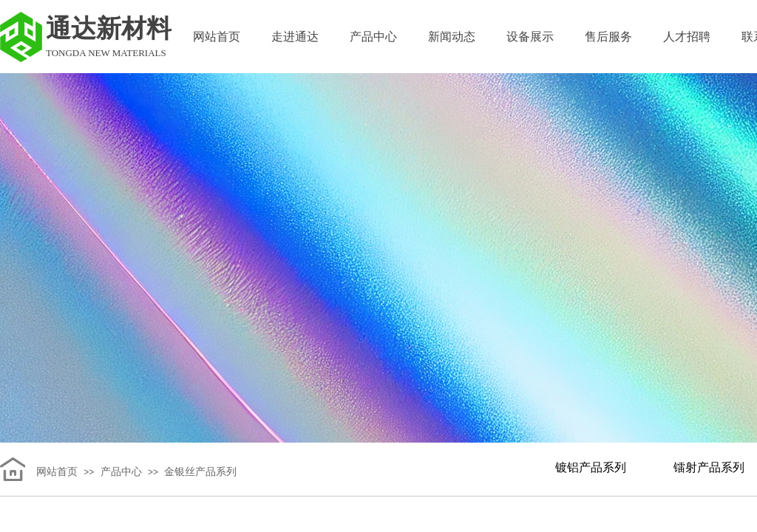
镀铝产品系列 (591, 467)
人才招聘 (687, 37)
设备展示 (530, 37)
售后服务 (608, 37)
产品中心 (373, 37)
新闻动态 (452, 37)
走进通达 (295, 37)
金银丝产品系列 (200, 472)
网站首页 (217, 37)
